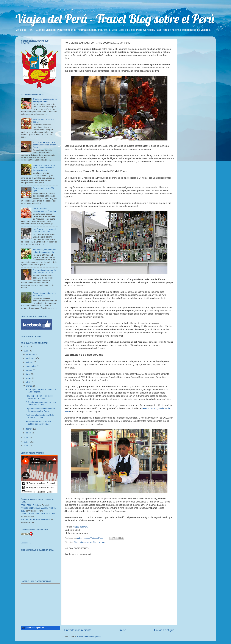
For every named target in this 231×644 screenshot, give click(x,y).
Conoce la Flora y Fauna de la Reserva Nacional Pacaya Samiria (44, 168)
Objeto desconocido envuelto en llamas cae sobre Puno (40, 410)
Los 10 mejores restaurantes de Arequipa (44, 210)
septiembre (32, 366)
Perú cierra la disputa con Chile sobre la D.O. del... (40, 416)
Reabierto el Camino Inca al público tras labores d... (38, 423)
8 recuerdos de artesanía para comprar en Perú (44, 271)
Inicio (123, 630)
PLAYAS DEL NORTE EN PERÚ (35, 519)
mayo (29, 378)
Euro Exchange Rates (35, 628)
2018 (26, 438)
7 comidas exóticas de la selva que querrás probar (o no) (44, 145)
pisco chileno (86, 542)
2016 (26, 446)
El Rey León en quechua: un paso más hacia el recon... (41, 403)
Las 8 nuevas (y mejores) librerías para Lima (44, 230)
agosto (30, 370)
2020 (26, 347)
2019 (26, 351)
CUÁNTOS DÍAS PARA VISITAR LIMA (38, 514)
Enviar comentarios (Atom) (89, 636)
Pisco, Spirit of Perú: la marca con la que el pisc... (41, 391)
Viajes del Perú (81, 527)
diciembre (31, 354)
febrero (30, 429)
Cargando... (26, 543)
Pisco (77, 542)
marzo (29, 386)
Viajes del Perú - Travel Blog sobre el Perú (115, 19)
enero (29, 433)
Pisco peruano (100, 542)
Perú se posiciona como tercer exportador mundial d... (39, 397)
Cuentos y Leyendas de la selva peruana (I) (45, 100)
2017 (26, 442)
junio (29, 374)
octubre (30, 362)
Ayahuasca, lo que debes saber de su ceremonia (44, 251)
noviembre (31, 358)
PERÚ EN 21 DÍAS (29, 505)
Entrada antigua (164, 630)
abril (28, 382)
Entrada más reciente (78, 630)
